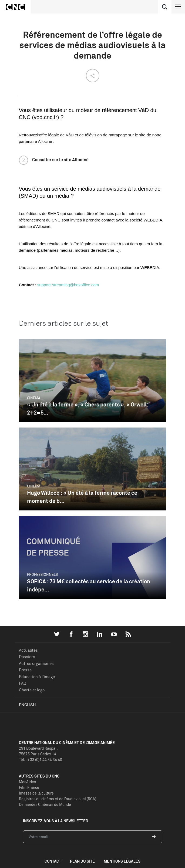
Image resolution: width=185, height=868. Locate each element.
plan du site (82, 861)
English (27, 705)
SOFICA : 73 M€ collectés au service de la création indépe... (89, 585)
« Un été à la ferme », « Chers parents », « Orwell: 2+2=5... (88, 408)
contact (53, 861)
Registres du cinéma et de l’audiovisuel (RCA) (58, 799)
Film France (29, 787)
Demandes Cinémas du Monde (45, 804)
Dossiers (27, 657)
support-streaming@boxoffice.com (68, 285)
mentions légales (122, 861)
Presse (25, 670)
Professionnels (42, 574)
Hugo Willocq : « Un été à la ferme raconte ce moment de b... (82, 497)
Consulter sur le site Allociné (60, 160)
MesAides (27, 782)
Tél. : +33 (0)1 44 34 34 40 (41, 760)
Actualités (28, 650)
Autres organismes (36, 663)
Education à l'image (37, 677)
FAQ (23, 683)
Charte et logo (32, 690)
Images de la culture (36, 793)
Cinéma (34, 398)
